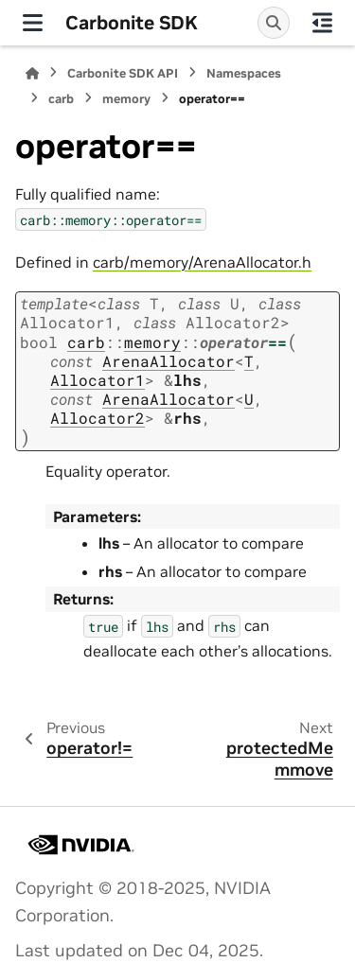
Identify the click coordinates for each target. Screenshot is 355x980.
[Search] (274, 23)
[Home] (32, 73)
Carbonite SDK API (123, 73)
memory (126, 99)
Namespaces (244, 73)
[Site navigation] (33, 23)
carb (61, 99)
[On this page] (322, 23)
